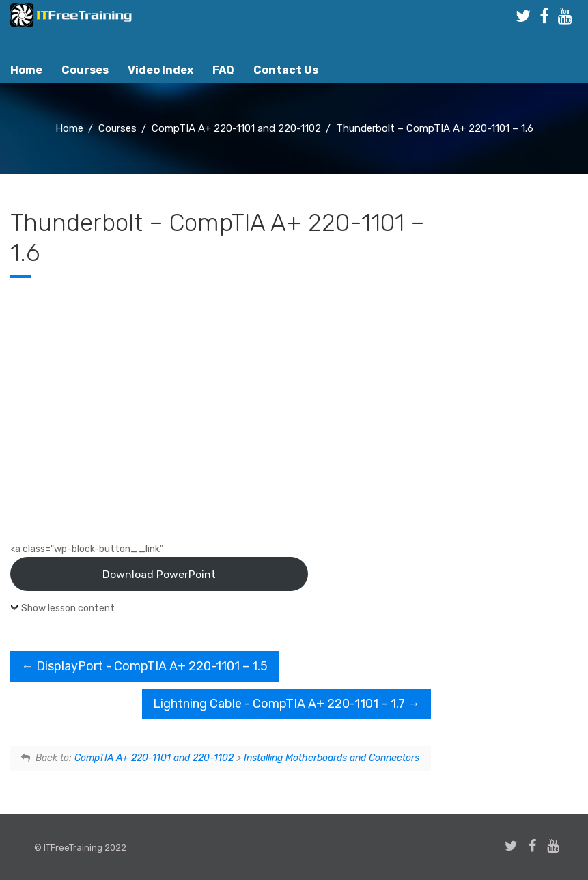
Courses (85, 70)
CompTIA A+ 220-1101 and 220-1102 (154, 758)
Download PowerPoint (159, 574)
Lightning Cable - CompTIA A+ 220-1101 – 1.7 (286, 704)
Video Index (160, 70)
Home (26, 70)
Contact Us (286, 70)
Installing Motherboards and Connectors (332, 758)
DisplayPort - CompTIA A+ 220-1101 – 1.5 (144, 666)
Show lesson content (68, 608)
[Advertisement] (515, 437)
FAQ (223, 70)
